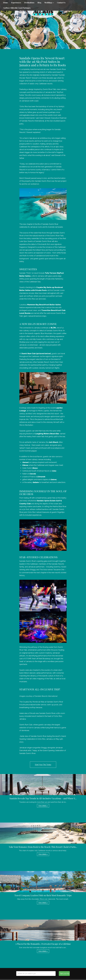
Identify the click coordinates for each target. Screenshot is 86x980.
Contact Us (61, 3)
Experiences (16, 3)
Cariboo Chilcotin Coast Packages (17, 8)
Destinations (29, 3)
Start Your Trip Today (43, 765)
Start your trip (65, 974)
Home (6, 3)
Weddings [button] (49, 3)
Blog (39, 3)
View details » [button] (43, 806)
